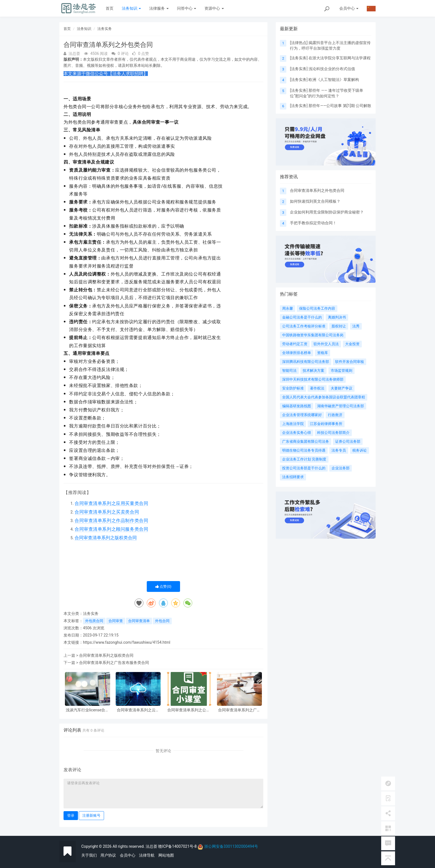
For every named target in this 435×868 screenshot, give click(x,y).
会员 (349, 8)
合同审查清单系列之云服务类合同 (138, 710)
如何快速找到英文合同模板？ (315, 201)
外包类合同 (94, 621)
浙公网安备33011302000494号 (231, 846)
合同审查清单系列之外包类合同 (317, 190)
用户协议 (108, 855)
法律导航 (147, 855)
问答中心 (187, 8)
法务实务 (105, 29)
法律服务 (159, 8)
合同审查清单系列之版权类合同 (106, 655)
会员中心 (128, 855)
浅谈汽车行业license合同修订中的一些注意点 (87, 710)
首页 (110, 8)
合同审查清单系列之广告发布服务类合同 (114, 663)
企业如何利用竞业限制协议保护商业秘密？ (327, 212)
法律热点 (299, 43)
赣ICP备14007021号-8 (178, 846)
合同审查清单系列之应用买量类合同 (111, 503)
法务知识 (131, 8)
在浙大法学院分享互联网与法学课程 (340, 58)
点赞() (163, 586)
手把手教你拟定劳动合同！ (313, 223)
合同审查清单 (139, 621)
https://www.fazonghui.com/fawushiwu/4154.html (127, 642)
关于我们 (89, 855)
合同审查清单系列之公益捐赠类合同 (189, 710)
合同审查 (116, 621)
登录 (71, 815)
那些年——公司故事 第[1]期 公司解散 (340, 106)
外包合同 (162, 621)
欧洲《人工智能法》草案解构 (334, 80)
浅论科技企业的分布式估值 (332, 69)
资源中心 (214, 8)
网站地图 (166, 855)
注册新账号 (91, 815)
